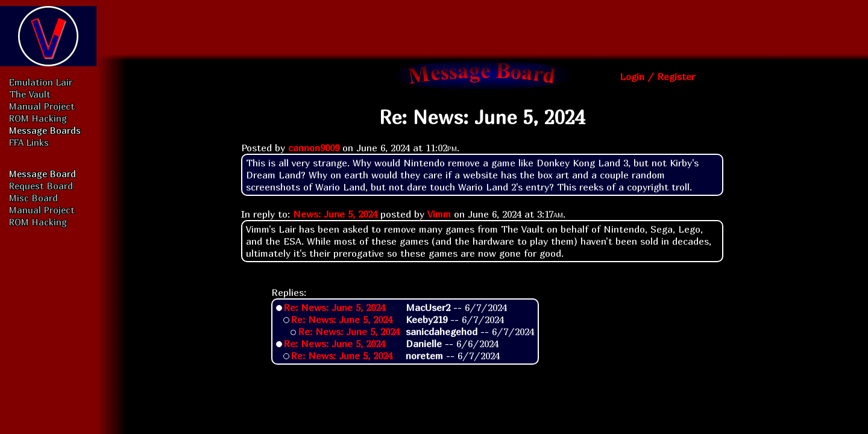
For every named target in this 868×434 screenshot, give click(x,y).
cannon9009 (314, 148)
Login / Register (657, 77)
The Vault (30, 94)
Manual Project (42, 106)
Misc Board (33, 198)
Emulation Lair (41, 82)
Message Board (42, 174)
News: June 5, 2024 (335, 214)
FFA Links (29, 142)
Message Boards (45, 130)
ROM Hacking (38, 118)
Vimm (439, 214)
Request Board (41, 186)
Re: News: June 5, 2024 (334, 307)
